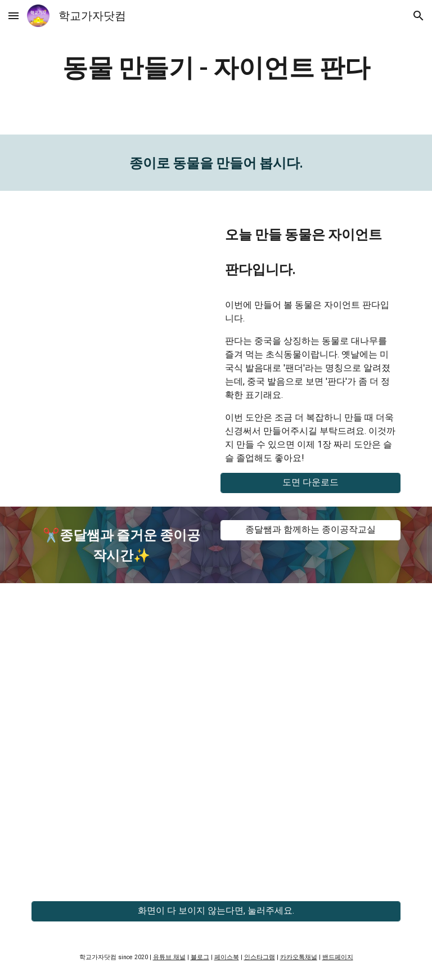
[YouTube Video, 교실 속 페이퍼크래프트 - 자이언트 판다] (121, 265)
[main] (216, 67)
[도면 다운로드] (310, 483)
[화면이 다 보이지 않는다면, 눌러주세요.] (216, 911)
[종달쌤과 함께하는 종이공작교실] (310, 530)
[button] (13, 15)
